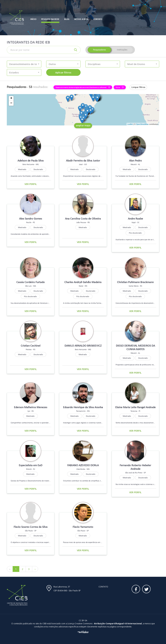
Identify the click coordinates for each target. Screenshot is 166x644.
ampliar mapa (83, 125)
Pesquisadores (99, 50)
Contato (103, 587)
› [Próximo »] (35, 569)
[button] (24, 64)
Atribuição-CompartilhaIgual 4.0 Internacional (118, 624)
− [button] (11, 103)
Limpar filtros (138, 87)
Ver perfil (31, 184)
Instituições (122, 50)
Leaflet (130, 124)
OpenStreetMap (142, 124)
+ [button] (11, 98)
